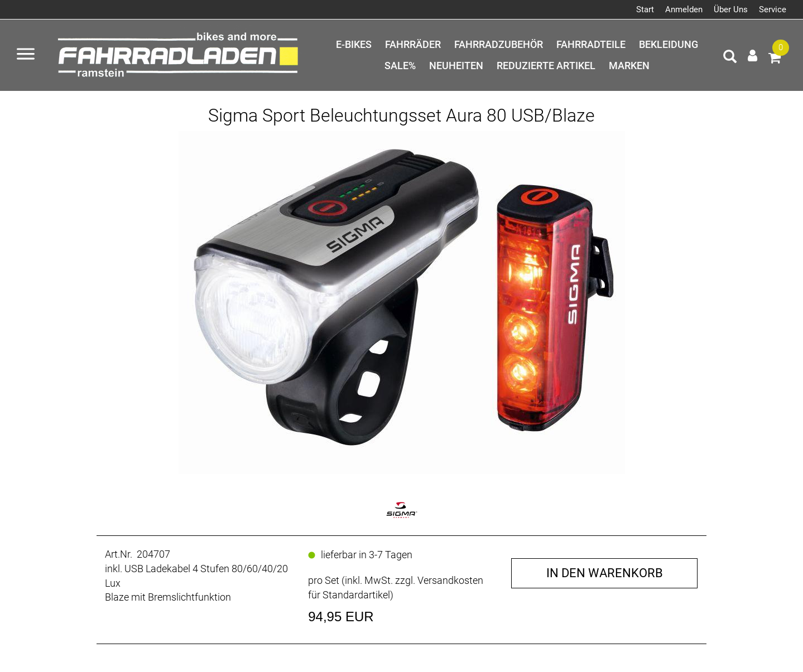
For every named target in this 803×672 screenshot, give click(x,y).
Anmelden (684, 9)
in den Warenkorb (605, 573)
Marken (629, 66)
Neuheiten (456, 66)
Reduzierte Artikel (546, 66)
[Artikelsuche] (730, 58)
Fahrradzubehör (499, 44)
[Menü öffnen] (26, 55)
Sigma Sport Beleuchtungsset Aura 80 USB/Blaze (401, 115)
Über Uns (731, 9)
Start (645, 9)
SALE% (400, 66)
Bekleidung (669, 44)
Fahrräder (413, 44)
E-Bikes (354, 44)
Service (773, 9)
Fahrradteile (591, 44)
